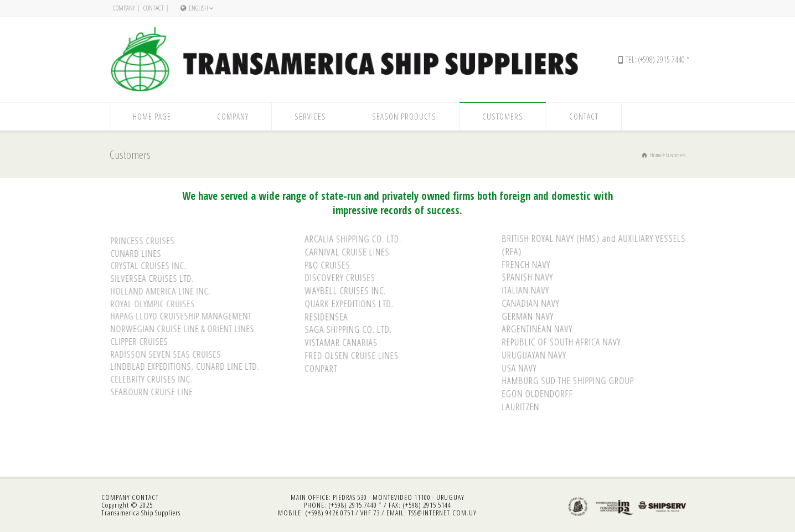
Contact (154, 8)
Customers (503, 116)
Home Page (152, 116)
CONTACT (145, 497)
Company (124, 8)
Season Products (404, 116)
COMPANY (116, 497)
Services (310, 116)
